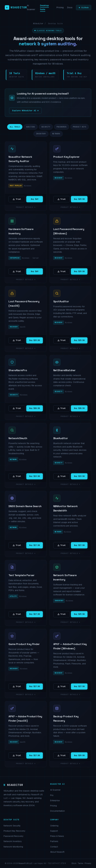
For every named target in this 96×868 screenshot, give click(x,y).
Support (54, 831)
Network (56, 134)
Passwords (62, 127)
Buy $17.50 (34, 545)
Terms (80, 863)
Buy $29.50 (79, 199)
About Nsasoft (57, 852)
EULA (74, 863)
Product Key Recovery (14, 831)
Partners (54, 841)
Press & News (57, 836)
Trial (17, 199)
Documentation (57, 811)
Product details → (26, 207)
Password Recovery (14, 836)
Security (46, 127)
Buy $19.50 (34, 476)
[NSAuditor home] (16, 7)
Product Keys (80, 127)
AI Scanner (55, 790)
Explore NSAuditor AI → (25, 111)
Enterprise (55, 800)
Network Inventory (13, 841)
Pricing (60, 7)
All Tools (15, 127)
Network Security (12, 826)
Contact (54, 847)
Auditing (31, 127)
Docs (70, 7)
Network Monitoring (13, 847)
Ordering (54, 826)
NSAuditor (38, 24)
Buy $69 (35, 199)
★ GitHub (84, 8)
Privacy (88, 863)
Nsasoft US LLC (25, 863)
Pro (52, 795)
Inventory (41, 134)
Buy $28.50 (34, 408)
